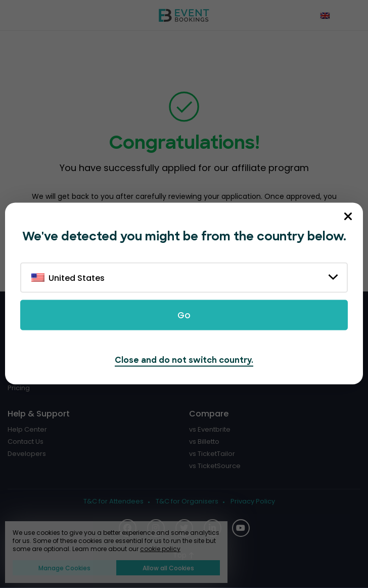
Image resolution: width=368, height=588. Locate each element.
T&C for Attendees (113, 501)
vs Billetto (204, 442)
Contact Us (26, 442)
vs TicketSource (215, 466)
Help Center (27, 430)
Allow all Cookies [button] (168, 568)
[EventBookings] (184, 15)
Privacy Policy (253, 501)
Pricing (19, 388)
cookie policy (160, 549)
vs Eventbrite (210, 430)
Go (184, 315)
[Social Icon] (241, 528)
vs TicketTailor (212, 454)
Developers (27, 454)
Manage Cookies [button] (64, 568)
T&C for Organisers (187, 501)
